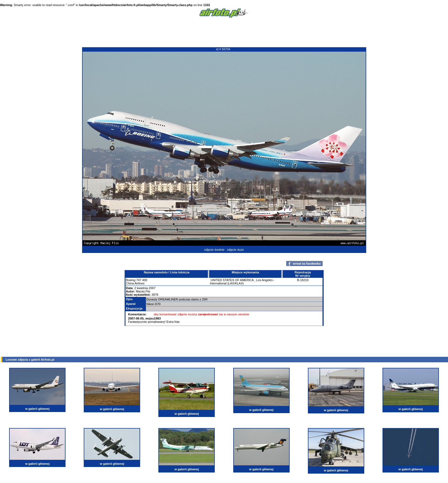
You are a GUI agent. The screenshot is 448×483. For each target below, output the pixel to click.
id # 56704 (223, 49)
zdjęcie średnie (214, 250)
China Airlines (135, 283)
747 (139, 280)
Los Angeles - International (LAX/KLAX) (242, 282)
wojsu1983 (153, 318)
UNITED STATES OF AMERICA (232, 280)
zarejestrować (208, 314)
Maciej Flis (143, 291)
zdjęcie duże (235, 250)
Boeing (131, 280)
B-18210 (303, 280)
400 (145, 280)
